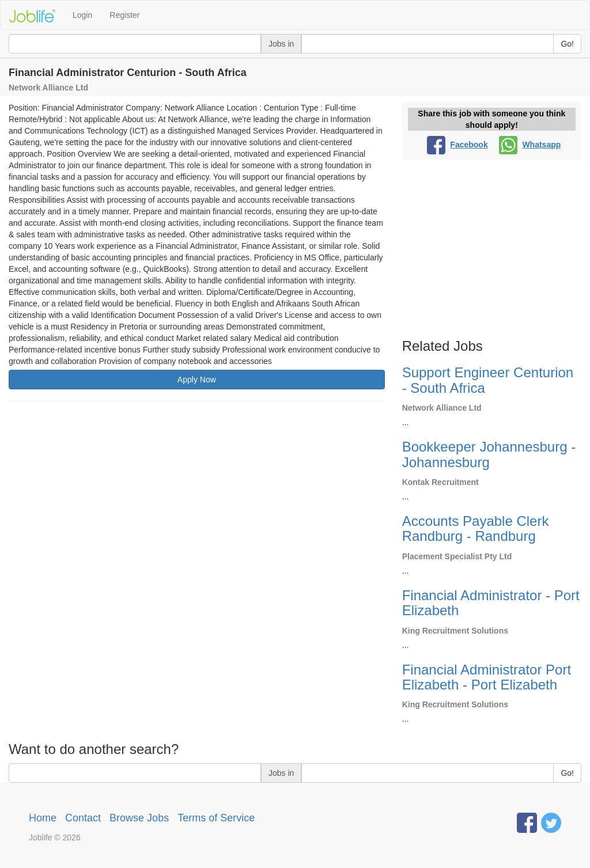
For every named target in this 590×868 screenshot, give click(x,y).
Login (82, 15)
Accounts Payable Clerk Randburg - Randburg (476, 528)
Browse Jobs (139, 818)
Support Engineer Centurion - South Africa (488, 380)
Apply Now (197, 380)
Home (43, 818)
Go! (567, 44)
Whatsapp (530, 145)
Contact (83, 818)
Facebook (457, 145)
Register (124, 15)
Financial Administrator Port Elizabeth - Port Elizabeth (487, 677)
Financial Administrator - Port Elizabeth (491, 603)
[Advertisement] (197, 494)
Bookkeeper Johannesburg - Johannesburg (489, 454)
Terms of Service (216, 818)
